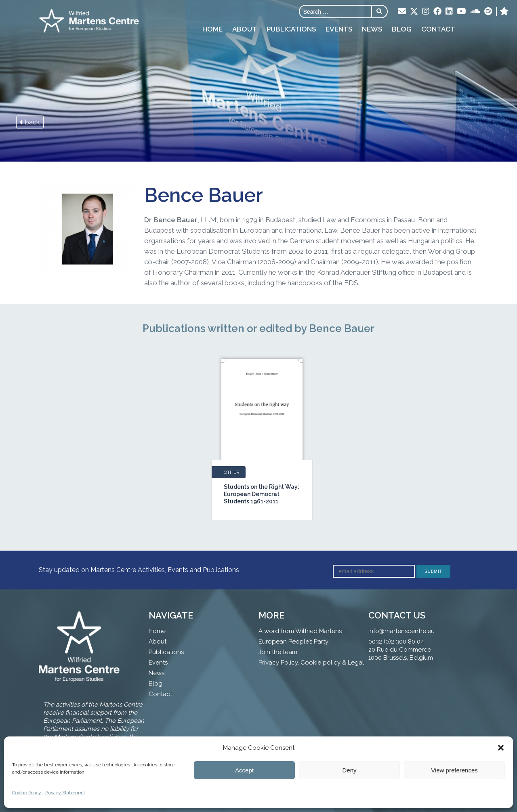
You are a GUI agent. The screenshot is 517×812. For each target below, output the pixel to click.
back (30, 122)
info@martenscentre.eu (401, 631)
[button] (501, 748)
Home (212, 29)
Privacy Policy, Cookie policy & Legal (311, 663)
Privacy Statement (65, 793)
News (372, 29)
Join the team (278, 652)
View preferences (454, 770)
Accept (244, 770)
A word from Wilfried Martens (300, 631)
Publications (291, 29)
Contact (438, 29)
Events (339, 29)
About (245, 29)
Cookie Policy (27, 793)
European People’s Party (293, 642)
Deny (349, 770)
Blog (402, 29)
